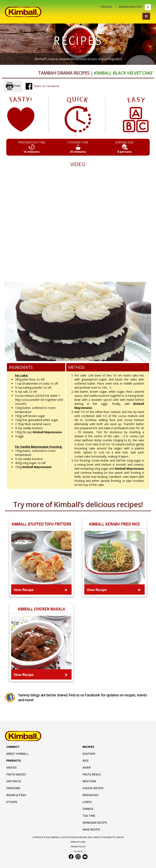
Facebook (148, 7)
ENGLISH (105, 7)
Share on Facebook (42, 86)
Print (13, 86)
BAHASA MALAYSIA (129, 7)
